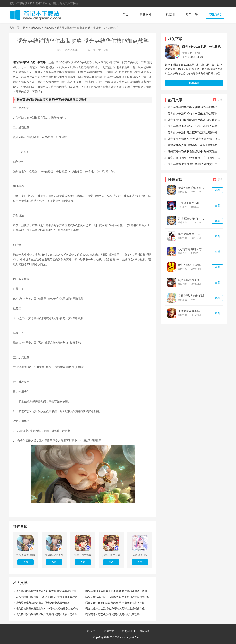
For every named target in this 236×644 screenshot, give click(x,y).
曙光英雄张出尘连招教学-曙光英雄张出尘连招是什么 (115, 608)
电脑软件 (146, 15)
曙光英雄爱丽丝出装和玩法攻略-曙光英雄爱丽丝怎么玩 (47, 614)
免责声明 (127, 631)
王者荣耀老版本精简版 (191, 311)
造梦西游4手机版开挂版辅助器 (191, 188)
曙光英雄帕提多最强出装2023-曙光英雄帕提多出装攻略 (47, 608)
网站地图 (145, 631)
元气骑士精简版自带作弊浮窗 (191, 203)
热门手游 (192, 15)
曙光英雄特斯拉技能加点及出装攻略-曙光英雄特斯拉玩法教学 (49, 591)
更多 (218, 100)
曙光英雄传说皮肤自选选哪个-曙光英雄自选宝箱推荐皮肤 (118, 597)
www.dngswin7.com (131, 637)
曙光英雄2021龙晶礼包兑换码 (201, 47)
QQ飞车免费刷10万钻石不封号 (191, 249)
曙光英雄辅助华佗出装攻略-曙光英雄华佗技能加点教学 (195, 107)
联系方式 (109, 631)
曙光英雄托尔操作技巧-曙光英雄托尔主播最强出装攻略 (47, 597)
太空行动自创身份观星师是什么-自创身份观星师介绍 (195, 158)
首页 (125, 15)
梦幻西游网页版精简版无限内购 (191, 265)
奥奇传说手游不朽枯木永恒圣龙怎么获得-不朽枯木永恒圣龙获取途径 (195, 113)
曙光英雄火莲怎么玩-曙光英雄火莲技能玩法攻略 (112, 614)
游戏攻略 (49, 28)
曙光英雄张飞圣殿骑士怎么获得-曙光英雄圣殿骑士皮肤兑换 (119, 591)
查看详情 (194, 83)
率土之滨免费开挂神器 (191, 234)
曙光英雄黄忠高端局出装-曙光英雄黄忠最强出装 (43, 603)
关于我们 (91, 631)
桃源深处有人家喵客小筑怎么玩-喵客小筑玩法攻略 (195, 145)
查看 (217, 190)
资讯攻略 (215, 15)
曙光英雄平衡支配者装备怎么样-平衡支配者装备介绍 (115, 603)
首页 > (27, 28)
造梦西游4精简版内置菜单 (191, 219)
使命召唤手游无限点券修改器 (191, 280)
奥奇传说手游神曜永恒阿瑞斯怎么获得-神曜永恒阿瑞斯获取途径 (195, 132)
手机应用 (169, 15)
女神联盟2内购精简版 (191, 296)
